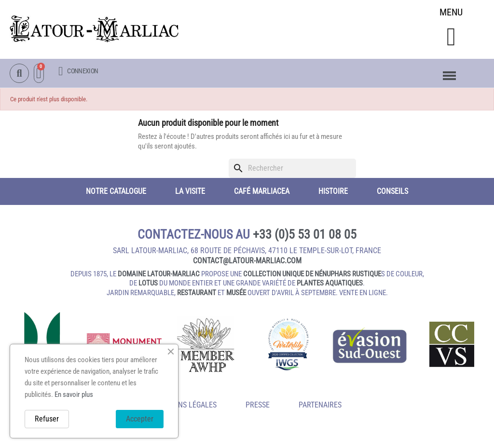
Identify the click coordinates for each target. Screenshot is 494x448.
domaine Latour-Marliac (159, 274)
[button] (451, 37)
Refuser (47, 419)
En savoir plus (74, 394)
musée (236, 293)
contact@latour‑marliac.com (247, 261)
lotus (148, 284)
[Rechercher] (292, 168)
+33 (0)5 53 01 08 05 (305, 234)
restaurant (197, 293)
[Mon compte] (78, 72)
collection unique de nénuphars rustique (312, 274)
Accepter (140, 419)
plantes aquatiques (330, 284)
